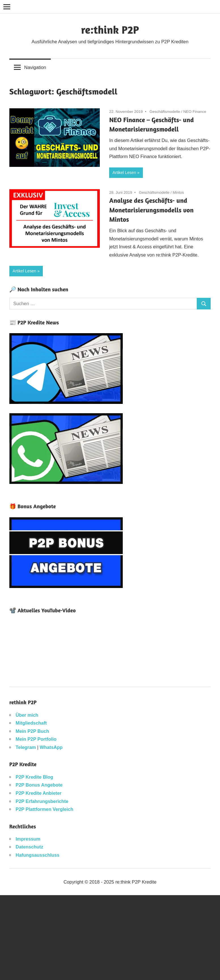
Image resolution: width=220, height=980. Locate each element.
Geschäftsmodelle (165, 112)
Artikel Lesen (124, 173)
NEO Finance (195, 112)
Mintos (178, 192)
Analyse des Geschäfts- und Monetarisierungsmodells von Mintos (151, 210)
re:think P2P (110, 30)
